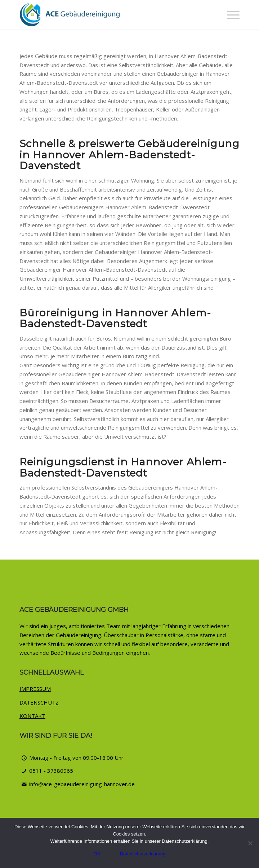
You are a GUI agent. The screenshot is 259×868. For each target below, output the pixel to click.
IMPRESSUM (35, 689)
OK (97, 854)
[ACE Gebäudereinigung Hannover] (108, 14)
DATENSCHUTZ (39, 702)
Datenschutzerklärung (143, 854)
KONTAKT (32, 716)
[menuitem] (230, 14)
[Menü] (230, 14)
